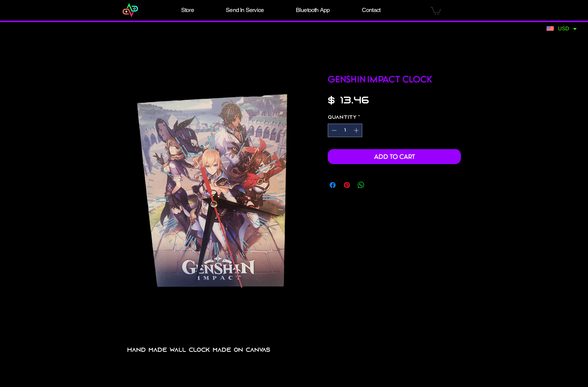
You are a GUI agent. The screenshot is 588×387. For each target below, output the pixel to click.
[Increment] (357, 130)
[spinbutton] (345, 130)
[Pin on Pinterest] (347, 185)
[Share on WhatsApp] (361, 185)
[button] (187, 10)
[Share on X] (375, 185)
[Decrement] (333, 130)
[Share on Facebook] (333, 185)
